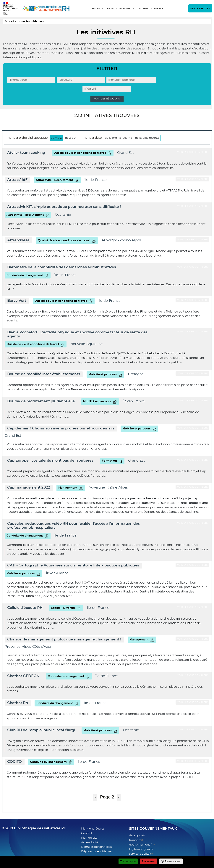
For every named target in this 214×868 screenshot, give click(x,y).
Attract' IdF (17, 180)
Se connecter (200, 9)
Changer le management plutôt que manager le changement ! (64, 639)
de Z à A (71, 138)
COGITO (14, 762)
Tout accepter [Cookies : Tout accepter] (128, 861)
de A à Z (56, 138)
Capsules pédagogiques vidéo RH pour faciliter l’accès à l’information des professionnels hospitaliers (74, 526)
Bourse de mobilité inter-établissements (44, 374)
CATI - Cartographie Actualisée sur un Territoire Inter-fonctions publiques (73, 565)
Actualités (141, 9)
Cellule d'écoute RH (25, 608)
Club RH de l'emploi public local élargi (41, 730)
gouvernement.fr (142, 845)
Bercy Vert (17, 301)
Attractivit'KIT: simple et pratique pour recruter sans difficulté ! (64, 207)
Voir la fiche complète (192, 152)
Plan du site (89, 838)
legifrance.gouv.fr (141, 849)
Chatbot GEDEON (23, 676)
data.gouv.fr (137, 836)
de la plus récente (147, 138)
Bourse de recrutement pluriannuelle (41, 401)
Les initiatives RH (118, 9)
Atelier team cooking (26, 153)
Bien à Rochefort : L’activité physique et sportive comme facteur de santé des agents (77, 334)
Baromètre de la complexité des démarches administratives (62, 267)
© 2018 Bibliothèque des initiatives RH (34, 828)
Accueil (9, 22)
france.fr (136, 840)
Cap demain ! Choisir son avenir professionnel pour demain (61, 428)
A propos (96, 9)
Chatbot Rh (18, 703)
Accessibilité (90, 842)
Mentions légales (93, 829)
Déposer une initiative (96, 852)
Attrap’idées (18, 240)
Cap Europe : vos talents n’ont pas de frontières (50, 461)
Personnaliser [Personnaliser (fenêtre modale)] (173, 861)
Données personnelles (96, 847)
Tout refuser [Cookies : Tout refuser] (149, 861)
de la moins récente (118, 138)
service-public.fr (141, 854)
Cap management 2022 (29, 488)
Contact (157, 9)
